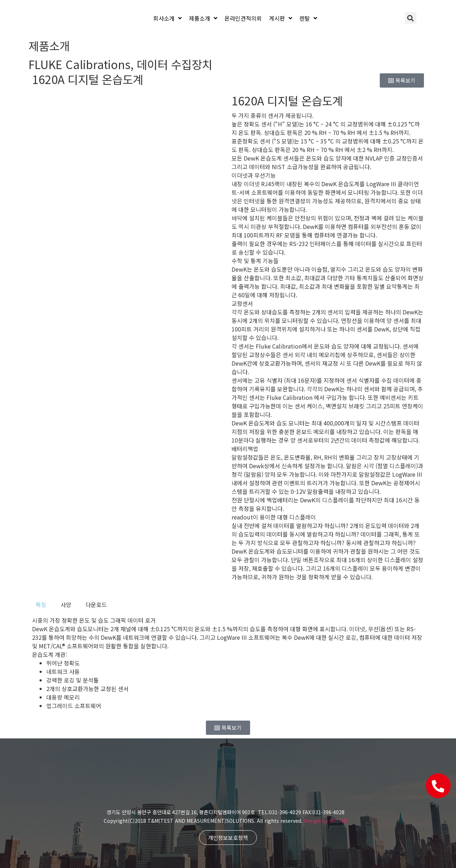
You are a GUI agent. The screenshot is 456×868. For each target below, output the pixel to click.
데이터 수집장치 (175, 64)
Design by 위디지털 (326, 821)
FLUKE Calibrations (79, 64)
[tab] (41, 605)
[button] (411, 18)
